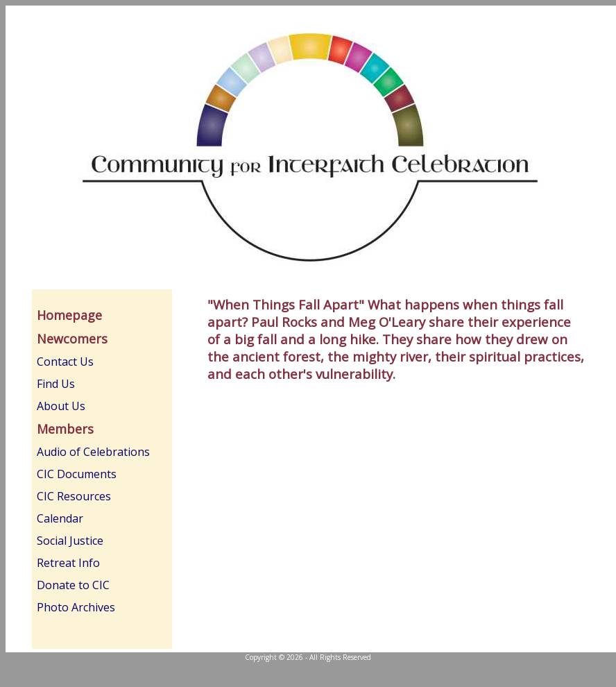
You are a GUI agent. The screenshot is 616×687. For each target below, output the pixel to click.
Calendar (60, 518)
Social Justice (70, 541)
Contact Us (65, 362)
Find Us (56, 384)
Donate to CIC (73, 585)
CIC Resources (74, 496)
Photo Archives (76, 607)
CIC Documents (77, 474)
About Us (61, 406)
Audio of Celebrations (93, 452)
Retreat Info (68, 563)
